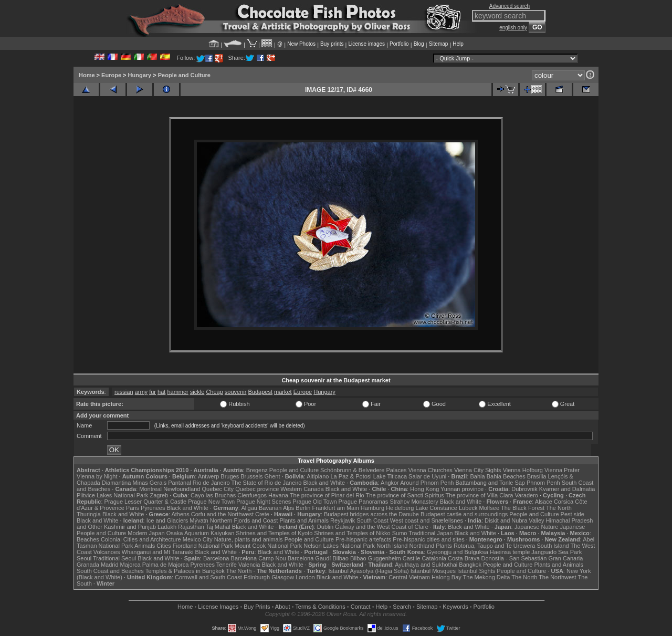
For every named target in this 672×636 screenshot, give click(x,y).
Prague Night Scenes (264, 502)
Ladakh (167, 527)
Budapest (260, 392)
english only (513, 28)
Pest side (573, 514)
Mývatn (199, 520)
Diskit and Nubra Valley (514, 520)
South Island (553, 546)
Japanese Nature (537, 527)
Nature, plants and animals (249, 539)
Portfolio (399, 44)
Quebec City (218, 489)
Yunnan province (462, 489)
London (305, 577)
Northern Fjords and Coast (244, 520)
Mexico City (198, 539)
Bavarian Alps (276, 508)
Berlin (303, 508)
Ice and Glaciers (167, 520)
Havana (278, 495)
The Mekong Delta (487, 577)
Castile (412, 558)
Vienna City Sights (478, 470)
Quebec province (257, 489)
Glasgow (283, 577)
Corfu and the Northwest (222, 514)
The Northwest (558, 577)
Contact (361, 607)
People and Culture (184, 75)
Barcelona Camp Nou (259, 558)
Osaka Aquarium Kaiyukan (201, 533)
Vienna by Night (97, 476)
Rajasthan (191, 527)
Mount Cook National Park (268, 546)
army (141, 392)
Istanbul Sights (476, 571)
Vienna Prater (562, 470)
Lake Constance (436, 508)
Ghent (272, 476)
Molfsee (490, 508)
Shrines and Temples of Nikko (352, 533)
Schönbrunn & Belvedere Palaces (364, 470)
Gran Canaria (565, 558)
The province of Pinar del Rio (327, 495)
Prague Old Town (314, 502)
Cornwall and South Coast (208, 577)
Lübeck (468, 508)
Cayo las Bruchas (213, 495)
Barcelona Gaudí (309, 558)
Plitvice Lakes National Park (112, 495)
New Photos (301, 44)
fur (153, 392)
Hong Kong (424, 489)
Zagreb (159, 495)
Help (458, 44)
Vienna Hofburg (523, 470)
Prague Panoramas (364, 502)
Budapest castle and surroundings (464, 514)
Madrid (110, 565)
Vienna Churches (430, 470)
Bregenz (257, 470)
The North (559, 508)
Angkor (390, 483)
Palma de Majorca (166, 565)
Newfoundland (182, 489)
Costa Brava (464, 558)
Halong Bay (447, 577)
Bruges (230, 476)
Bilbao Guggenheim (376, 558)
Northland (422, 546)
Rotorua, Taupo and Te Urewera (495, 546)
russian (124, 392)
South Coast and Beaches (110, 571)
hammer (177, 392)
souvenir (236, 392)
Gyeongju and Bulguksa (458, 552)
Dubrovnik (524, 489)
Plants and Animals (304, 520)
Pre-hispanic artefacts (363, 539)
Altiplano (318, 476)
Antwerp (208, 476)
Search (402, 607)
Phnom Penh (543, 483)
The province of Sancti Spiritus (405, 495)
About (283, 607)
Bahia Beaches (506, 476)
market (283, 392)
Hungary (140, 75)
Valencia (249, 565)
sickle (197, 392)
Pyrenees (153, 508)
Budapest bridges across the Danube (371, 514)
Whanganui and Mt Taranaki (158, 552)
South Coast (372, 520)
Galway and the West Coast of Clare (382, 527)
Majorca (130, 565)
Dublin (325, 527)
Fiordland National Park (203, 546)
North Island (392, 546)
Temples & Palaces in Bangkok (185, 571)
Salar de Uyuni (427, 476)
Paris (133, 508)
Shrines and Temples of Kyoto (274, 533)
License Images (218, 607)
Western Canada (302, 489)
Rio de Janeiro (211, 483)
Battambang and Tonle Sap (490, 483)
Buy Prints (257, 607)
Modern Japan (146, 533)
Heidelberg (400, 508)
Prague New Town (211, 502)
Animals (145, 546)
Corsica (564, 502)
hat (161, 392)
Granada (88, 565)
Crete (262, 514)
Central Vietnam (409, 577)
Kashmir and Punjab (130, 527)
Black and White (324, 483)
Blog (419, 44)
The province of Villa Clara (480, 495)
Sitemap (439, 44)
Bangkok (470, 565)
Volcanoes (107, 552)
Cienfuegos (252, 495)
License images (367, 44)
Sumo (400, 533)
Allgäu (249, 508)
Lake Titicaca (390, 476)
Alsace (544, 502)
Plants (444, 546)
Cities (164, 546)
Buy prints (332, 44)
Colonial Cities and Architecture (141, 539)
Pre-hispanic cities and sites (428, 539)
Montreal (150, 489)
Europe (111, 75)
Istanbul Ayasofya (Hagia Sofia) (368, 571)
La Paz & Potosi (351, 476)
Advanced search (510, 6)
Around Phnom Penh (427, 483)
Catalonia (434, 558)
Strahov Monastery (414, 502)
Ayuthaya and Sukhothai (426, 565)
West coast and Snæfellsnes (427, 520)
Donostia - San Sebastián (514, 558)
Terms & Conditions (320, 607)
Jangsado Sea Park (556, 552)
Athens (180, 514)
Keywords (455, 607)
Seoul (84, 558)
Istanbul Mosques (433, 571)
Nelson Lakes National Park (339, 546)
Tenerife (227, 565)
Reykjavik (343, 520)
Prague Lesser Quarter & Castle (146, 502)
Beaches (88, 539)
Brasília (537, 476)
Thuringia (89, 514)
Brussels (251, 476)
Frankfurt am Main (336, 508)
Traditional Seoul (114, 558)
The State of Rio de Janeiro (267, 483)
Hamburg (372, 508)
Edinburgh (257, 577)
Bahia (478, 476)
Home (87, 75)
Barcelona (216, 558)
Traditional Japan (430, 533)
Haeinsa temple (510, 552)
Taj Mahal (218, 527)
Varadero (526, 495)
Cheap (214, 392)
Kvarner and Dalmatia (567, 489)
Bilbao (340, 558)
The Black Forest (523, 508)
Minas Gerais (149, 483)
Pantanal (179, 483)
